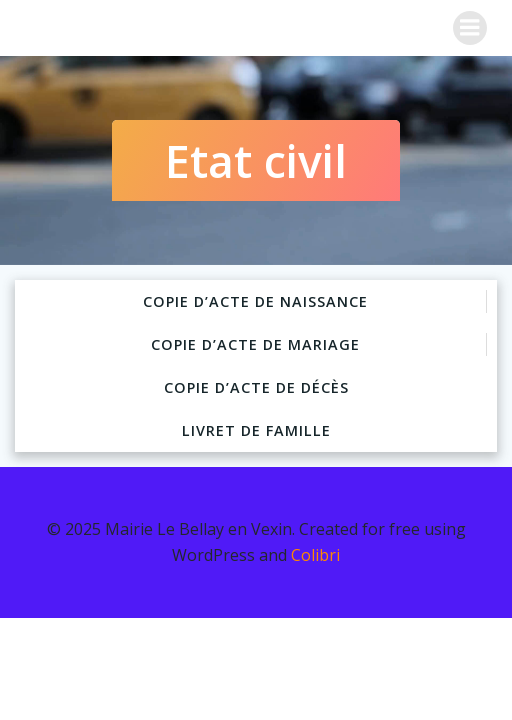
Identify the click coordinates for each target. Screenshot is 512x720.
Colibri (315, 555)
